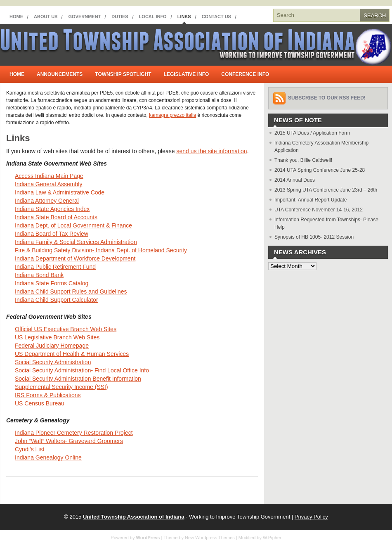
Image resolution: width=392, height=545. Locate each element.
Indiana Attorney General (47, 201)
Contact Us (216, 17)
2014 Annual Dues (295, 180)
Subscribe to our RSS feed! (327, 98)
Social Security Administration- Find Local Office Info (82, 370)
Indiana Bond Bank (39, 275)
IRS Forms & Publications (48, 395)
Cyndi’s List (30, 449)
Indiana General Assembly (48, 184)
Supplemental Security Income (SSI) (61, 387)
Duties (120, 17)
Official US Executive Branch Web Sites (66, 329)
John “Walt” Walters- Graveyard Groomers (69, 441)
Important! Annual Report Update (311, 200)
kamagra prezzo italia (172, 115)
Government (84, 17)
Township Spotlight (123, 74)
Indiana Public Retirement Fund (55, 267)
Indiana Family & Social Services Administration (76, 242)
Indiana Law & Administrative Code (60, 192)
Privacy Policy (311, 517)
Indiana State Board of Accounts (56, 217)
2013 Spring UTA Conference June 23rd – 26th (326, 190)
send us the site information (211, 151)
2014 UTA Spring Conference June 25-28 (320, 170)
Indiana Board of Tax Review (52, 234)
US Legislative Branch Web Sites (57, 337)
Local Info (153, 17)
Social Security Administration (53, 362)
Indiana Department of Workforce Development (75, 258)
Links (184, 17)
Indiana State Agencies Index (52, 209)
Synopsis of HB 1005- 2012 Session (314, 237)
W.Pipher (272, 538)
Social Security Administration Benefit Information (78, 379)
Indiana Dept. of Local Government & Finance (73, 225)
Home (16, 17)
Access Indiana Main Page (49, 176)
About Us (46, 17)
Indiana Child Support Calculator (57, 300)
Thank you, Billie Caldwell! (303, 160)
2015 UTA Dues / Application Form (312, 133)
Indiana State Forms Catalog (52, 283)
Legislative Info (187, 74)
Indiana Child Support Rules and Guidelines (71, 291)
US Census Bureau (40, 403)
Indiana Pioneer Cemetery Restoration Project (74, 433)
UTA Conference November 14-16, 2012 (319, 210)
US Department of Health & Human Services (72, 354)
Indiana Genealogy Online (48, 457)
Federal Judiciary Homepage (52, 346)
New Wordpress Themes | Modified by (224, 538)
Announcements (60, 74)
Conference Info (245, 74)
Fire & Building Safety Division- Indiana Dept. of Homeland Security (101, 250)
